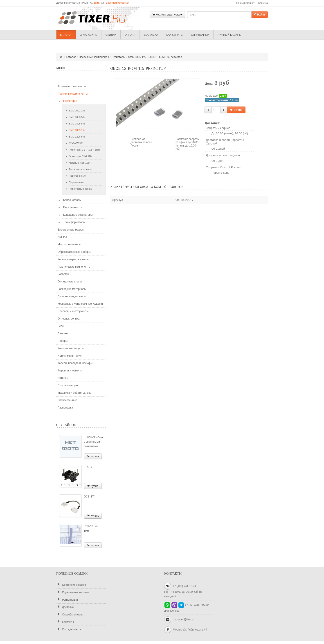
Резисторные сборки (81, 189)
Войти (97, 3)
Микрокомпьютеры (69, 244)
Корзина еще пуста (167, 15)
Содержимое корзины (73, 592)
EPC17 (88, 467)
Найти (260, 15)
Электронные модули (71, 230)
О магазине (89, 35)
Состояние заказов (71, 585)
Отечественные (67, 400)
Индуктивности (73, 207)
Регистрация (67, 600)
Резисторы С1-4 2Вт (80, 156)
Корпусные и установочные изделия (80, 304)
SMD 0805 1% (137, 57)
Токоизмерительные (80, 169)
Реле (61, 326)
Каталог (66, 35)
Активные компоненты (72, 86)
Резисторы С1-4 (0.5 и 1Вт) (84, 150)
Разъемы (63, 274)
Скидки (111, 35)
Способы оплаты (70, 614)
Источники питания (70, 356)
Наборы (63, 341)
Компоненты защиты (71, 348)
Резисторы (118, 57)
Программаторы (68, 385)
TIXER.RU (96, 17)
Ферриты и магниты (70, 371)
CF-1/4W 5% (76, 143)
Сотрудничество (69, 629)
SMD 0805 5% (77, 124)
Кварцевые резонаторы (78, 215)
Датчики (63, 333)
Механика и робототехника (74, 393)
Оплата (130, 35)
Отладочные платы (70, 282)
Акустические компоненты (74, 267)
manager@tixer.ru (184, 620)
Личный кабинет (245, 3)
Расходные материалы (72, 289)
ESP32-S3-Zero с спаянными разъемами (93, 442)
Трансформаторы (74, 222)
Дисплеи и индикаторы (72, 296)
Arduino (62, 237)
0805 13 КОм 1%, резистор (165, 57)
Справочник (200, 35)
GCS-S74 (89, 497)
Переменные (76, 182)
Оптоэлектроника (69, 319)
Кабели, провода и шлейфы (75, 363)
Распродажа (65, 408)
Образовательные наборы (74, 252)
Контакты (65, 622)
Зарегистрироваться (118, 3)
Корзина (263, 3)
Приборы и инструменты (73, 311)
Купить (93, 456)
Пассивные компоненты (94, 57)
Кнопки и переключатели (73, 259)
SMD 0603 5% (77, 117)
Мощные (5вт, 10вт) (80, 163)
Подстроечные (77, 176)
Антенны (63, 378)
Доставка (151, 35)
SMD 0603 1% (77, 111)
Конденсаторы (72, 200)
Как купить (174, 35)
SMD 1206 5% (77, 137)
